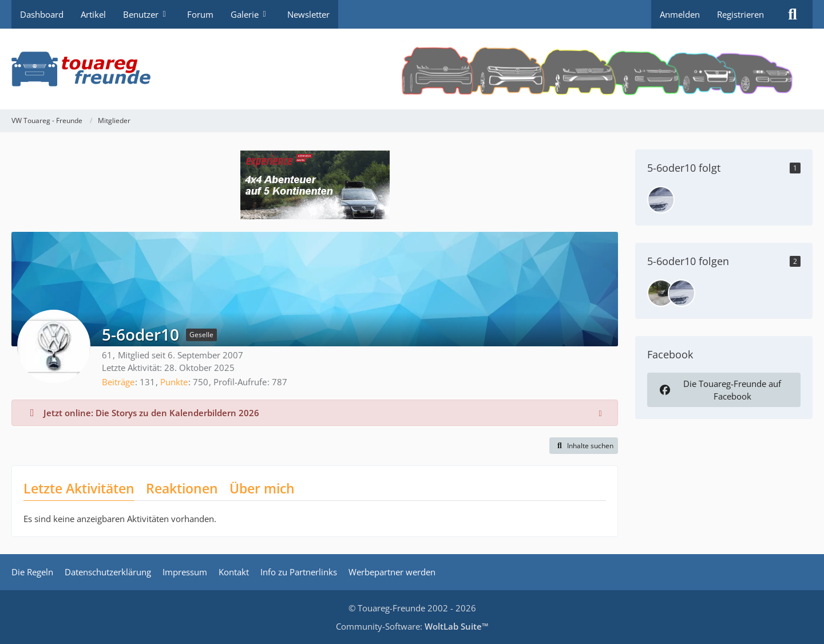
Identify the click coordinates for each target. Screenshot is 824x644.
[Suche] (793, 14)
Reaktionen (182, 488)
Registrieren (740, 14)
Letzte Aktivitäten (79, 488)
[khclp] (661, 200)
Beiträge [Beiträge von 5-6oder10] (118, 382)
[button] (584, 446)
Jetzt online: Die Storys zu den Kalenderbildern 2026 (151, 413)
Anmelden (680, 14)
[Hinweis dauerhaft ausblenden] (600, 413)
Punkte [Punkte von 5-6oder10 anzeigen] (174, 382)
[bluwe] (661, 293)
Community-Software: (412, 626)
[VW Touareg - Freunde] (412, 69)
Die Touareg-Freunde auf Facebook (719, 390)
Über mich (262, 488)
